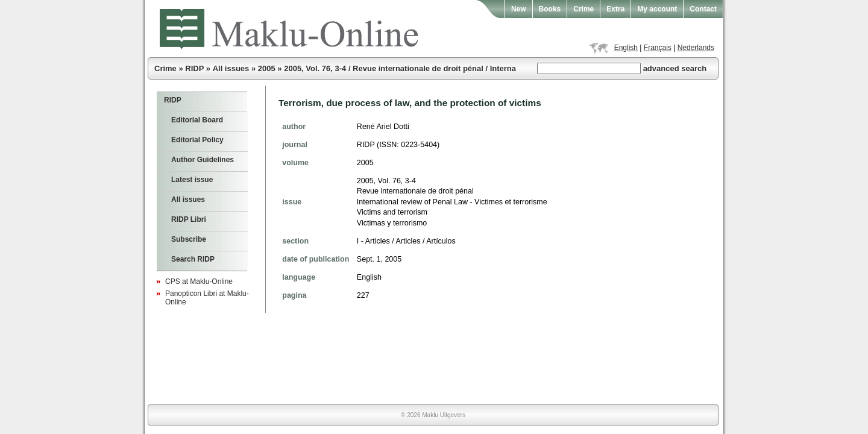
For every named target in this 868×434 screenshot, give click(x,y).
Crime (583, 9)
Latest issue (192, 180)
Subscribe (189, 239)
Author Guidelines (203, 160)
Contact (703, 9)
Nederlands (696, 48)
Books (550, 9)
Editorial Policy (197, 140)
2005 (267, 68)
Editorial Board (197, 120)
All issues (231, 68)
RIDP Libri (189, 219)
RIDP (194, 68)
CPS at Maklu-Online (199, 281)
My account (657, 9)
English (626, 48)
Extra (615, 9)
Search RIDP (193, 259)
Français (658, 48)
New (519, 9)
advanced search (675, 68)
